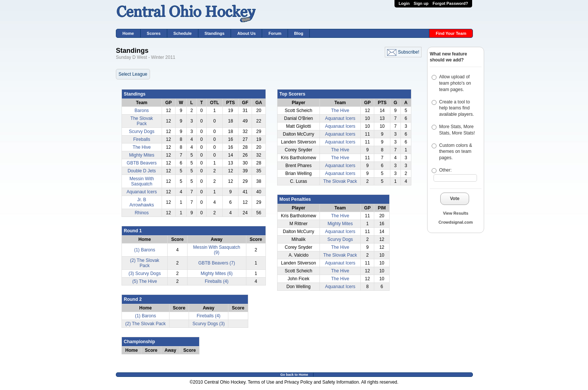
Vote (455, 199)
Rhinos (142, 213)
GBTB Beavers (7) (217, 263)
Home (128, 33)
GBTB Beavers (142, 163)
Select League (133, 74)
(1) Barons (145, 250)
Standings (214, 33)
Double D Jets (142, 171)
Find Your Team (451, 33)
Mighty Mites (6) (217, 273)
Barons (142, 111)
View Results (456, 213)
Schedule (182, 33)
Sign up (421, 3)
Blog (299, 33)
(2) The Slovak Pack (145, 263)
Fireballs (142, 139)
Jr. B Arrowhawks (142, 202)
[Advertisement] (450, 283)
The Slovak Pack (142, 121)
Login (404, 3)
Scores (154, 33)
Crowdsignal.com (456, 222)
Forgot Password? (450, 3)
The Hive (142, 147)
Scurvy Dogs (142, 131)
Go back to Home (294, 375)
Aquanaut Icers (142, 192)
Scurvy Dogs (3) (208, 324)
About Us (247, 33)
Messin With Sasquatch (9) (217, 250)
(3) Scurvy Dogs (145, 273)
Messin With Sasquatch (142, 181)
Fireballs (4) (217, 281)
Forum (275, 33)
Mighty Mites (142, 155)
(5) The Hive (145, 281)
